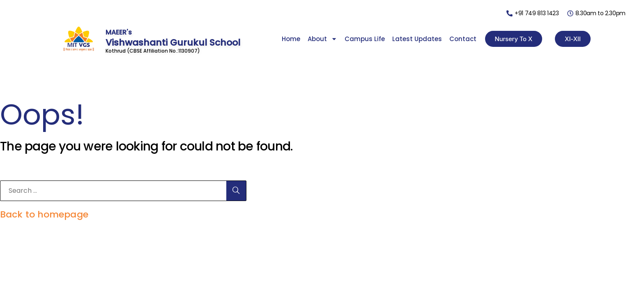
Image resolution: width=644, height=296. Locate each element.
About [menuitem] (322, 39)
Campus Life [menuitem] (365, 39)
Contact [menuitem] (463, 39)
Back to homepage (44, 214)
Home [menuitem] (291, 39)
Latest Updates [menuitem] (417, 39)
